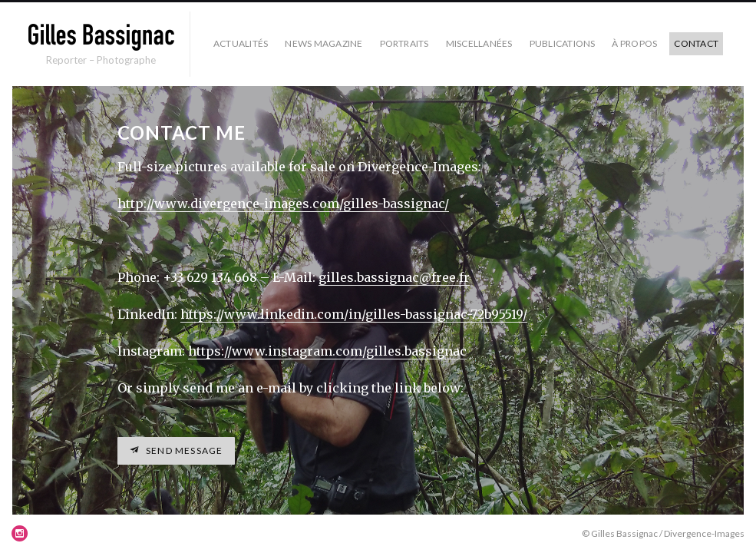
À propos (634, 43)
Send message (183, 450)
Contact (696, 43)
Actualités (241, 43)
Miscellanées (479, 43)
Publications (563, 43)
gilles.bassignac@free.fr (394, 277)
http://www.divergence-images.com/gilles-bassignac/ (283, 204)
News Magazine (324, 43)
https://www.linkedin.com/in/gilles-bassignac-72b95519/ (354, 314)
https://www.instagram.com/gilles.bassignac (327, 351)
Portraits (404, 43)
